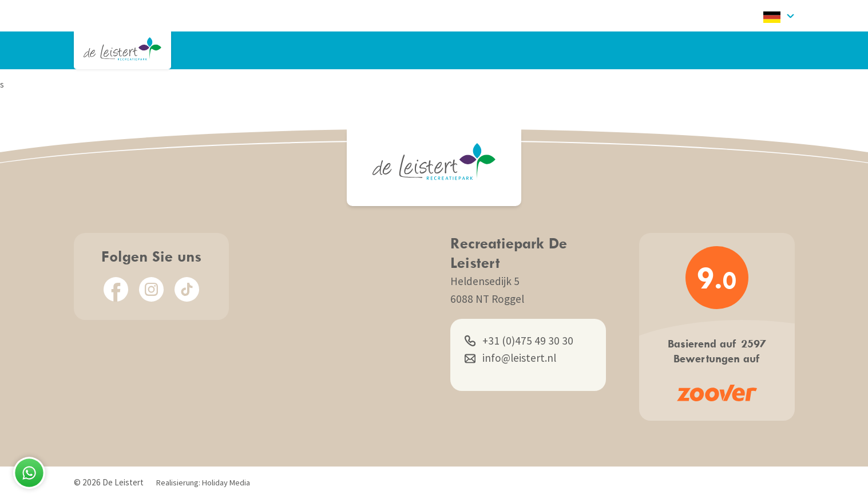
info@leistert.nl (510, 358)
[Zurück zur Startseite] (122, 49)
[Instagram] (151, 289)
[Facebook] (116, 289)
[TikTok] (187, 289)
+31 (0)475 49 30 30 (519, 341)
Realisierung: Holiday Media (203, 483)
